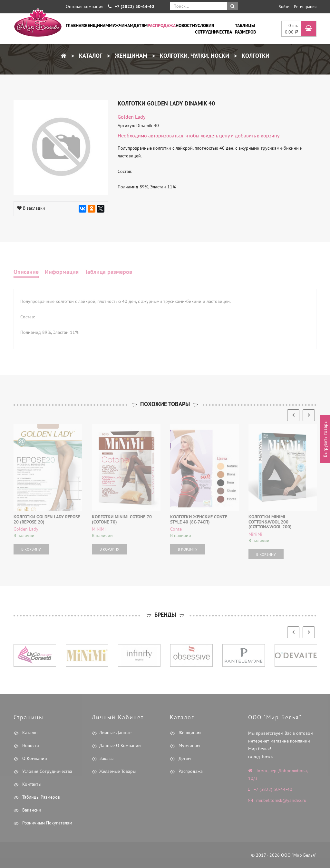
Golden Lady (131, 117)
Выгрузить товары (325, 439)
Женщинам (96, 25)
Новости (185, 25)
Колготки (255, 56)
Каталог (90, 56)
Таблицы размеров (245, 29)
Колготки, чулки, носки (194, 56)
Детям (141, 25)
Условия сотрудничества (214, 29)
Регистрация (305, 7)
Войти (284, 7)
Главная (75, 25)
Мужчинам (121, 25)
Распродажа (162, 25)
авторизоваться (166, 135)
